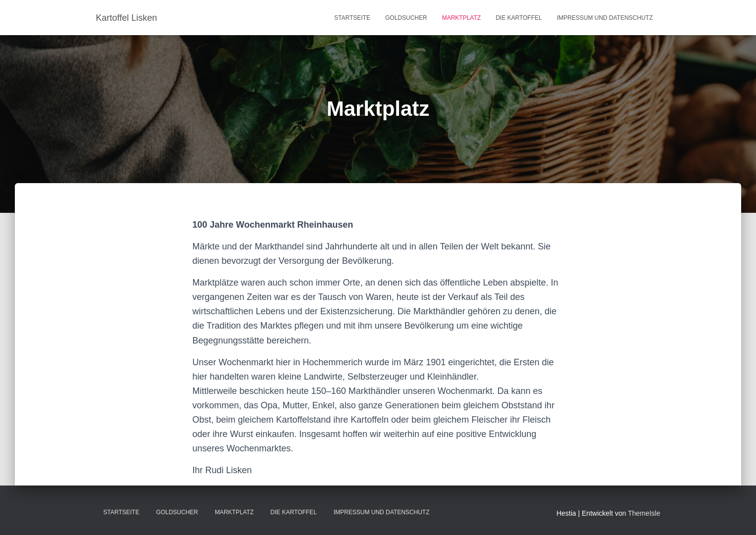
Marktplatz (461, 18)
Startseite (352, 18)
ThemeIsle (644, 513)
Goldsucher (406, 18)
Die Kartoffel (519, 18)
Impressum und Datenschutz (605, 18)
